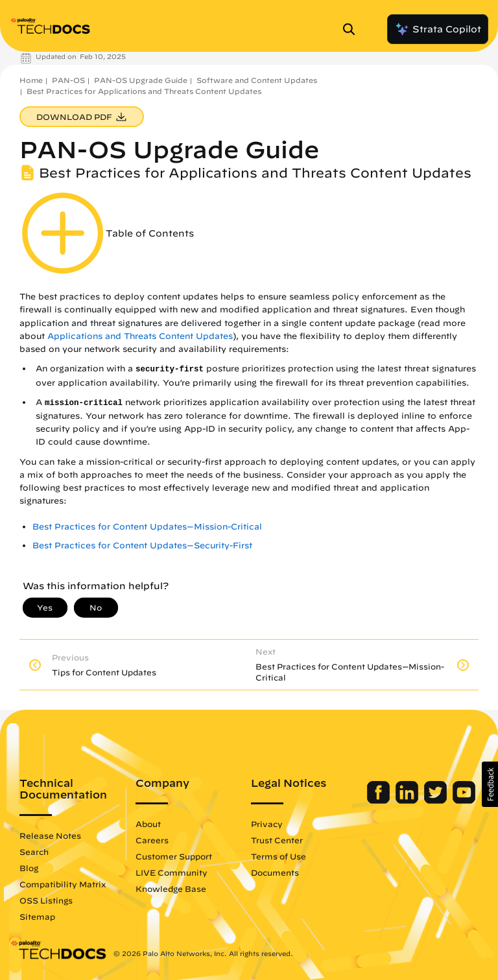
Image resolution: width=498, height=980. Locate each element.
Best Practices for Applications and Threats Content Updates (144, 91)
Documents (275, 872)
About (148, 824)
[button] (490, 784)
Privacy (267, 824)
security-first (170, 369)
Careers (152, 840)
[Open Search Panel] (353, 29)
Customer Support (174, 856)
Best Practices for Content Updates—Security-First (142, 545)
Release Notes (50, 835)
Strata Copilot (438, 29)
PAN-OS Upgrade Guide (141, 80)
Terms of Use (279, 856)
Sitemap (37, 916)
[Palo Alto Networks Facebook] (380, 800)
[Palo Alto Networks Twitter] (437, 800)
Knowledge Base (171, 889)
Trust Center (277, 840)
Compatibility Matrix (63, 884)
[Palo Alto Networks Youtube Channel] (464, 800)
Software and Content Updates (257, 80)
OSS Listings (46, 900)
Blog (29, 868)
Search (34, 852)
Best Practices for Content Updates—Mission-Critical (147, 527)
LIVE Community (172, 872)
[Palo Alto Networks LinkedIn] (408, 800)
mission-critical (84, 403)
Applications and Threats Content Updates (140, 336)
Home (31, 80)
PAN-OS (68, 80)
